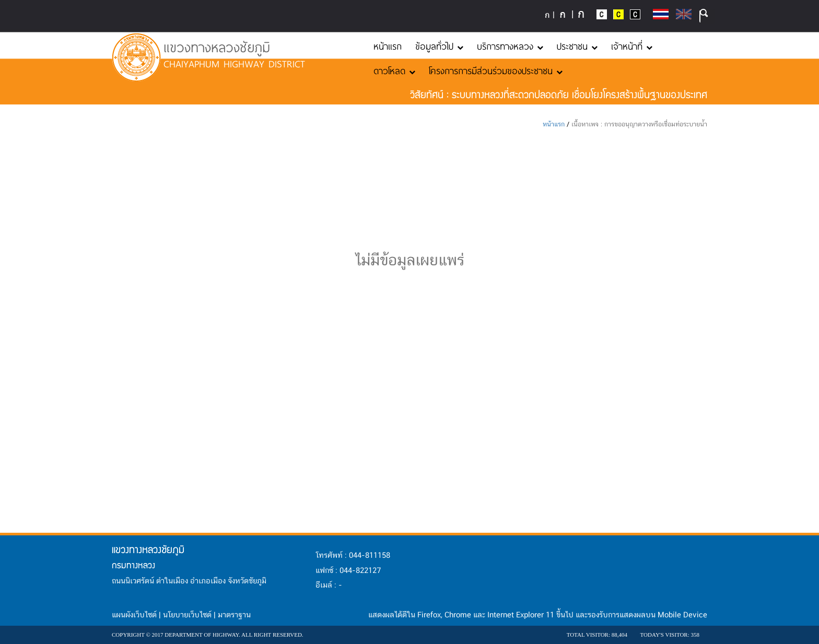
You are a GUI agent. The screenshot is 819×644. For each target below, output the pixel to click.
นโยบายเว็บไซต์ (187, 615)
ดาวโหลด (394, 71)
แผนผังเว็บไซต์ (134, 615)
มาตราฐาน (234, 615)
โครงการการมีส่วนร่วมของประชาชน (496, 71)
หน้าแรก (388, 46)
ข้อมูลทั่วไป (439, 46)
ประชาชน (577, 46)
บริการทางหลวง (510, 46)
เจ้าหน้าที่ (632, 46)
